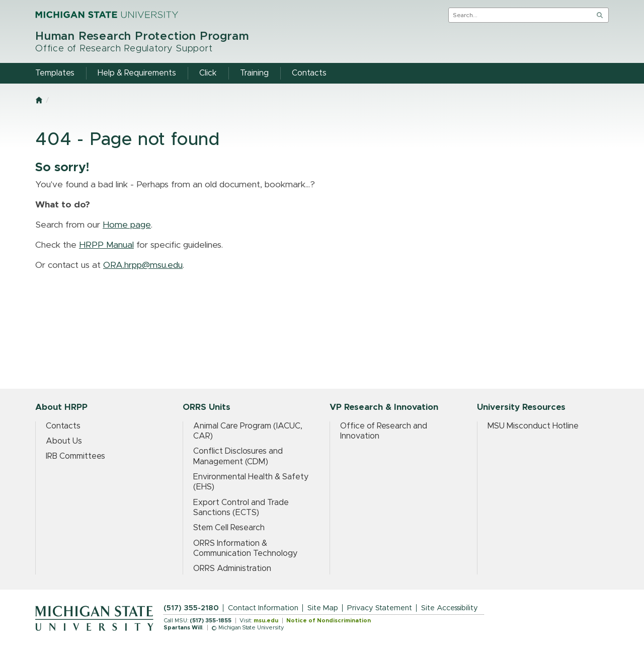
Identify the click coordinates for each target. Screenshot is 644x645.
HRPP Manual (106, 245)
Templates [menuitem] (55, 73)
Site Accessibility (450, 608)
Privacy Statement (380, 608)
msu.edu (266, 621)
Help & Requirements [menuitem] (137, 73)
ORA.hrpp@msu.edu (143, 265)
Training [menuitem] (254, 73)
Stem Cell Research (229, 528)
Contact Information (263, 608)
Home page (127, 225)
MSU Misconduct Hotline (533, 426)
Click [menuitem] (208, 73)
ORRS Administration (232, 568)
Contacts (63, 426)
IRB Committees (75, 456)
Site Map (323, 608)
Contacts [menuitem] (309, 73)
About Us (64, 441)
